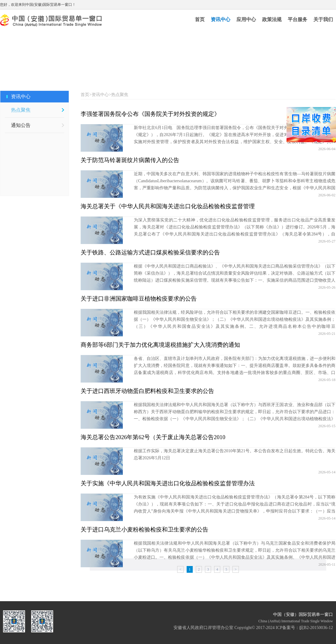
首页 (200, 19)
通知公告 (21, 125)
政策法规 (272, 19)
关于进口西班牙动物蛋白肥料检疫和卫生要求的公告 (147, 391)
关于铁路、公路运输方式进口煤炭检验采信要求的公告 (150, 252)
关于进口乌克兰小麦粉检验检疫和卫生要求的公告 (144, 529)
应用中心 (246, 19)
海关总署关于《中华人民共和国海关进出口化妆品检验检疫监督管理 (168, 206)
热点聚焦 (21, 110)
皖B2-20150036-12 (316, 628)
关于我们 (323, 19)
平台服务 (298, 19)
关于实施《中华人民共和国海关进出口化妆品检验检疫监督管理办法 (168, 483)
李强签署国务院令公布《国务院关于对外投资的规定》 (150, 114)
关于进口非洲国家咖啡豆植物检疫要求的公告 (139, 299)
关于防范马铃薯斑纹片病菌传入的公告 (130, 160)
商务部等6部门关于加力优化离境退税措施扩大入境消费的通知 (160, 345)
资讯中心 (221, 19)
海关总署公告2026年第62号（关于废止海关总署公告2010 (153, 437)
